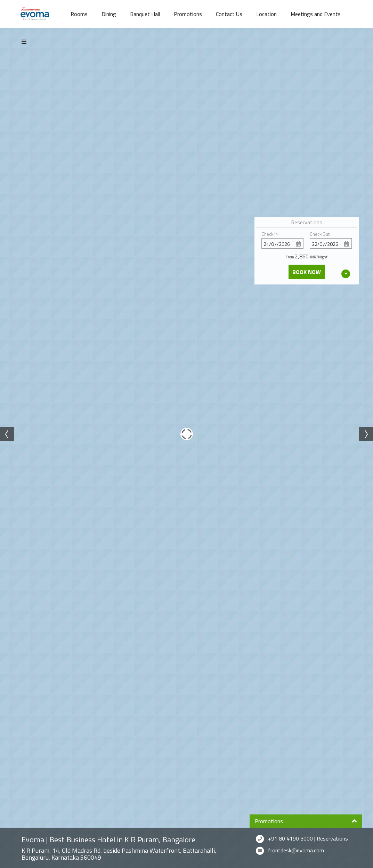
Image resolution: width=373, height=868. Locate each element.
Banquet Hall (145, 14)
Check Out (320, 234)
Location (266, 14)
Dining (109, 14)
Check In (270, 234)
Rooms (79, 14)
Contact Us (229, 14)
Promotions (188, 14)
